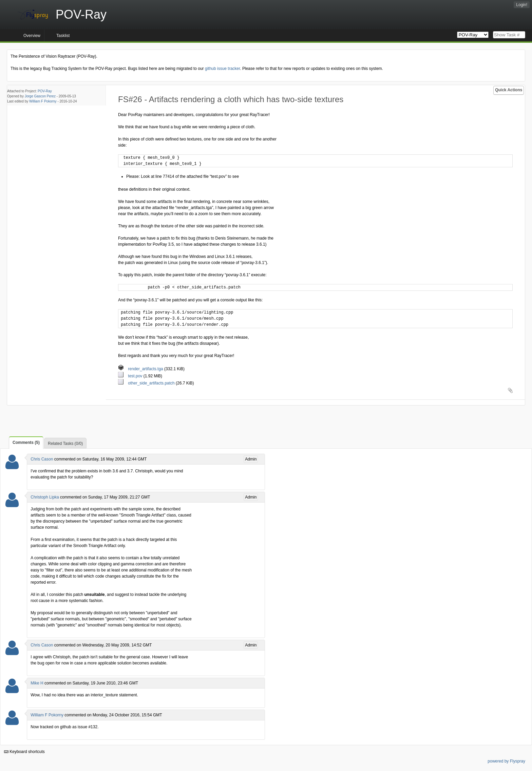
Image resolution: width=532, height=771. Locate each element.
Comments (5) (26, 443)
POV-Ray (45, 91)
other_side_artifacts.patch (147, 383)
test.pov (131, 376)
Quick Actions (509, 90)
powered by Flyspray (506, 761)
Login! (522, 5)
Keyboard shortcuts (24, 752)
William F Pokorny (43, 101)
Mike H (37, 683)
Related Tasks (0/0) (65, 444)
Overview (32, 36)
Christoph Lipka (45, 497)
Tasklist (63, 36)
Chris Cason (42, 459)
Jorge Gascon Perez (40, 96)
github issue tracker (222, 69)
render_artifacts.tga (141, 369)
